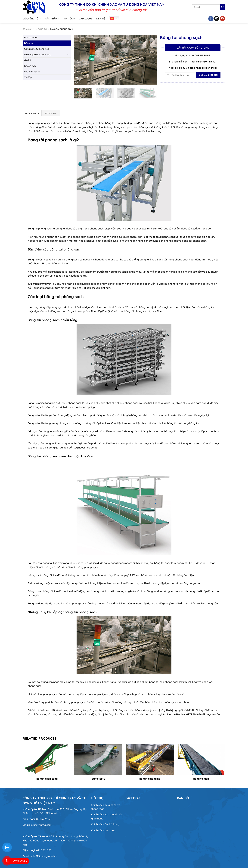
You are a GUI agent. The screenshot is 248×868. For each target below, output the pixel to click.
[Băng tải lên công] (47, 759)
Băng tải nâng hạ (150, 779)
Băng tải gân (201, 779)
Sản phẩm (52, 19)
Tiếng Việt (112, 19)
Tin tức (69, 19)
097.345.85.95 (202, 55)
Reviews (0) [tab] (51, 113)
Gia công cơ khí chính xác (37, 55)
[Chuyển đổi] (68, 55)
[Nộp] (223, 7)
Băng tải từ (98, 779)
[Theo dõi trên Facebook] (211, 19)
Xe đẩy (28, 77)
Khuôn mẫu (30, 66)
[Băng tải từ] (98, 759)
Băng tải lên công (47, 779)
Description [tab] (32, 113)
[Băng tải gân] (201, 759)
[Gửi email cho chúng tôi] (217, 19)
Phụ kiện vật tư (32, 72)
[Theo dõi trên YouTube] (222, 19)
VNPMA (190, 710)
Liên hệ (101, 19)
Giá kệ (28, 60)
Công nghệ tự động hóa (37, 49)
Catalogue (86, 19)
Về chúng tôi (32, 19)
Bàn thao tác (31, 37)
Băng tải (42, 29)
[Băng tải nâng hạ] (150, 759)
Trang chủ (29, 29)
